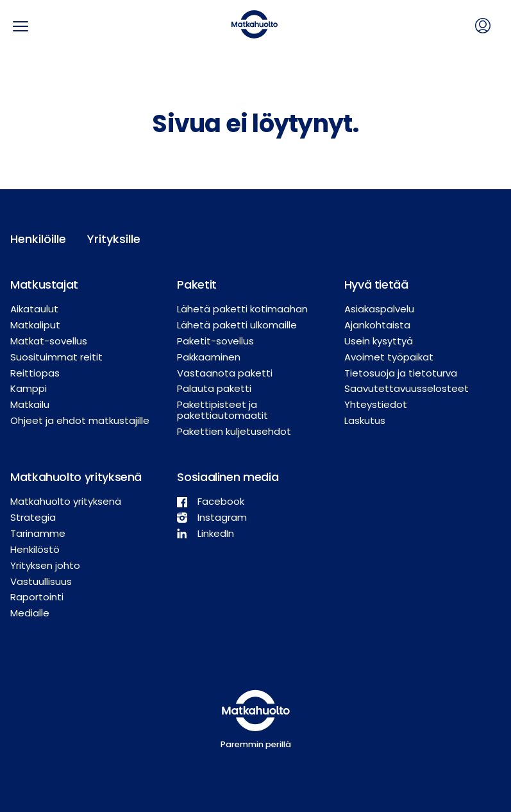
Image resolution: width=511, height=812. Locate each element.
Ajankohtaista (377, 325)
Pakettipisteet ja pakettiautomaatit (222, 410)
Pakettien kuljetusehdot (234, 431)
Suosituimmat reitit (56, 357)
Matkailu (30, 404)
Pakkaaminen (209, 357)
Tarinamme (38, 533)
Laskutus (365, 420)
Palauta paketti (214, 388)
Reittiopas (35, 373)
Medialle (30, 613)
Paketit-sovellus (215, 341)
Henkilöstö (35, 549)
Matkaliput (35, 325)
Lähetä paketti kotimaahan (242, 309)
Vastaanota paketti (225, 373)
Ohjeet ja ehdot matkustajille (80, 420)
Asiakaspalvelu (379, 309)
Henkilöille (38, 239)
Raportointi (37, 597)
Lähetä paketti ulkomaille (237, 325)
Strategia (33, 517)
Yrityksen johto (45, 565)
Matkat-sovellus (49, 341)
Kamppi (29, 388)
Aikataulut (34, 309)
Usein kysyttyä (379, 341)
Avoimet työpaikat (389, 357)
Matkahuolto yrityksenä (66, 501)
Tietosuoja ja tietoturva (401, 373)
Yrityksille (114, 239)
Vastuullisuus (41, 581)
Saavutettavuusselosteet (406, 388)
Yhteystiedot (376, 404)
